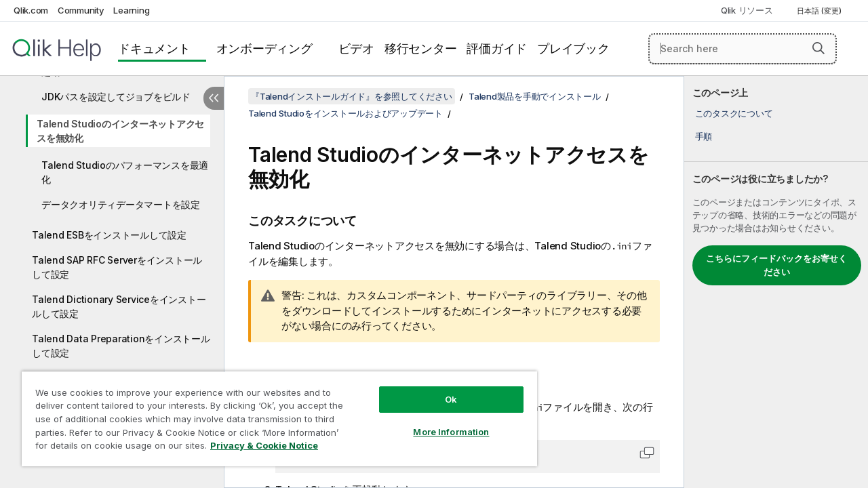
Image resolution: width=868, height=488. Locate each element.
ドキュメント (154, 48)
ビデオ (356, 48)
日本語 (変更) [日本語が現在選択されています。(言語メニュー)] (820, 11)
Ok (441, 389)
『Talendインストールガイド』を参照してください (352, 96)
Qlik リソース (747, 10)
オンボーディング (264, 48)
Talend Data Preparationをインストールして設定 (121, 346)
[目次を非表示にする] (214, 98)
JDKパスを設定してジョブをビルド (116, 97)
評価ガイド (497, 48)
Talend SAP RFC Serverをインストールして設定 (117, 267)
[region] (273, 413)
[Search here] (743, 49)
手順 (704, 136)
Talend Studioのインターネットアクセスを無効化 (120, 131)
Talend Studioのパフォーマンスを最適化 (125, 172)
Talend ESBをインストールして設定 (109, 235)
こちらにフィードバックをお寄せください (776, 265)
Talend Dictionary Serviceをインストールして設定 (119, 306)
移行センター (421, 48)
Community (81, 10)
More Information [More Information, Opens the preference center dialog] (441, 422)
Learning (131, 10)
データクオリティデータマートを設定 (121, 204)
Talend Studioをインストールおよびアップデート (346, 113)
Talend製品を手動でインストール (535, 96)
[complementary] (776, 282)
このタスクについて (734, 113)
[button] (818, 48)
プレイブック (573, 48)
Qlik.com (31, 10)
